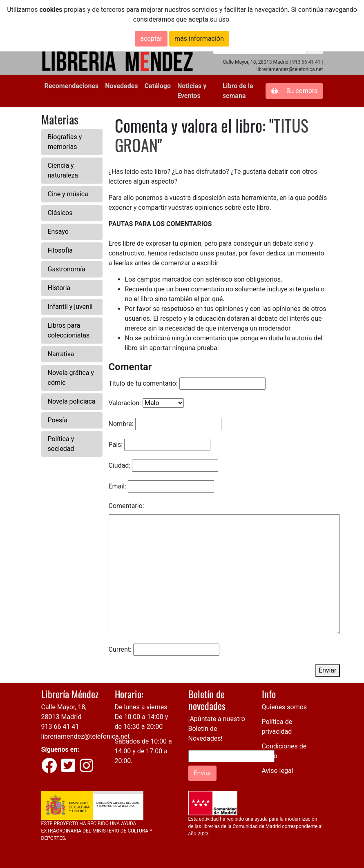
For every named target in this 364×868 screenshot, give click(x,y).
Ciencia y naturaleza (63, 170)
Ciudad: (120, 465)
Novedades (121, 86)
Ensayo (58, 232)
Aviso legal (278, 771)
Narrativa (61, 354)
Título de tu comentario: (143, 383)
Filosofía (60, 250)
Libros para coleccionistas (69, 330)
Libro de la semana (238, 91)
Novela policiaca (72, 401)
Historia (59, 288)
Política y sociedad (61, 444)
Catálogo (158, 86)
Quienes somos (285, 707)
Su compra (294, 91)
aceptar (151, 39)
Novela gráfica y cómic (71, 378)
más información (199, 39)
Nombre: (121, 424)
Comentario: (126, 506)
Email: (117, 486)
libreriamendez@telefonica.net (86, 736)
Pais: (116, 445)
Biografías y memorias (65, 142)
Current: (120, 649)
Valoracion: (125, 403)
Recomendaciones (72, 86)
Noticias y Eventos (192, 91)
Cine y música (68, 194)
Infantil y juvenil (70, 307)
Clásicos (60, 213)
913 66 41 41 (306, 62)
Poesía (58, 420)
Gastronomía (67, 269)
